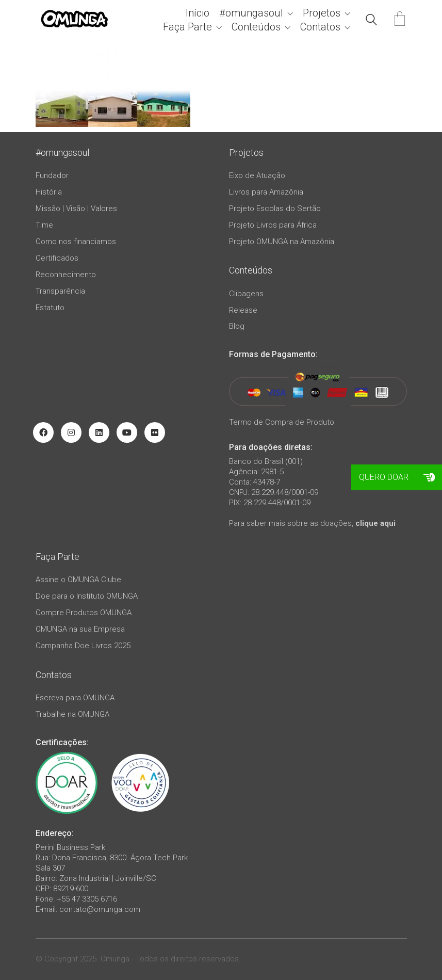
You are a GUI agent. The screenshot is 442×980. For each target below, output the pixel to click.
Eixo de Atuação (257, 175)
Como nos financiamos (76, 242)
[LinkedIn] (99, 432)
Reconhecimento (66, 275)
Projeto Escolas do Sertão (275, 208)
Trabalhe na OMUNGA (72, 714)
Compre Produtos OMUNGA (84, 613)
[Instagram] (71, 432)
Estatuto (50, 308)
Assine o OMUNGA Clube (78, 580)
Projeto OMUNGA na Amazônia (282, 242)
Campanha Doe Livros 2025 (83, 646)
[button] (429, 477)
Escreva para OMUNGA (75, 698)
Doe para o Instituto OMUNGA (87, 596)
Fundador (52, 175)
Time (44, 225)
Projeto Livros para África (273, 225)
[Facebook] (43, 432)
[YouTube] (127, 432)
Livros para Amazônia (266, 192)
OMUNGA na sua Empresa (80, 629)
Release (243, 310)
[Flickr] (155, 432)
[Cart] (400, 20)
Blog (237, 326)
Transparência (60, 291)
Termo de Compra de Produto (282, 422)
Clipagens (246, 294)
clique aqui (375, 523)
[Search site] (371, 21)
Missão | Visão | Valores (76, 208)
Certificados (57, 258)
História (49, 192)
